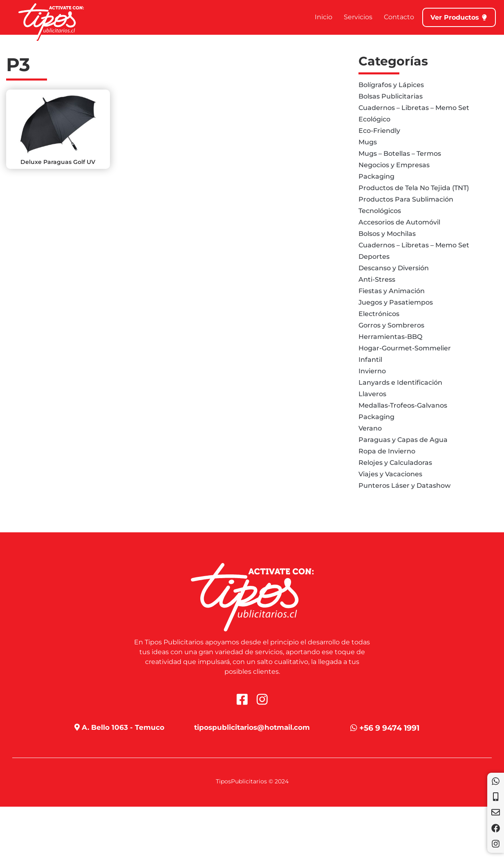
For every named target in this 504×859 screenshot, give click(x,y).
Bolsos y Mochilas (387, 234)
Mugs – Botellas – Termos (400, 154)
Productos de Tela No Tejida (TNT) (414, 188)
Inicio (315, 17)
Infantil (370, 360)
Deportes (374, 257)
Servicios (349, 17)
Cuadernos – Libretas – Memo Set (414, 108)
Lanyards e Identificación (400, 382)
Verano (370, 428)
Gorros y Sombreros (391, 325)
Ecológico (374, 119)
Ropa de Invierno (387, 451)
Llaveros (372, 394)
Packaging (376, 176)
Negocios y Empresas (394, 165)
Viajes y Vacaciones (390, 474)
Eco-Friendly (379, 131)
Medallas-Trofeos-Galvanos (403, 405)
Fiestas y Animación (392, 291)
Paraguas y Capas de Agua (403, 440)
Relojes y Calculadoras (395, 463)
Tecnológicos (380, 211)
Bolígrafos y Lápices (391, 85)
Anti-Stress (377, 279)
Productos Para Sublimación (406, 199)
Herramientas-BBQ (390, 337)
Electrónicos (379, 314)
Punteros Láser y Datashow (404, 486)
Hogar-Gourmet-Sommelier (405, 348)
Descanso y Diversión (394, 268)
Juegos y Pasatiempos (396, 302)
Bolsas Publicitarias (391, 96)
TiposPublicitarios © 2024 (252, 782)
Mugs (368, 142)
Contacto (390, 17)
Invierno (372, 371)
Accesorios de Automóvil (399, 222)
